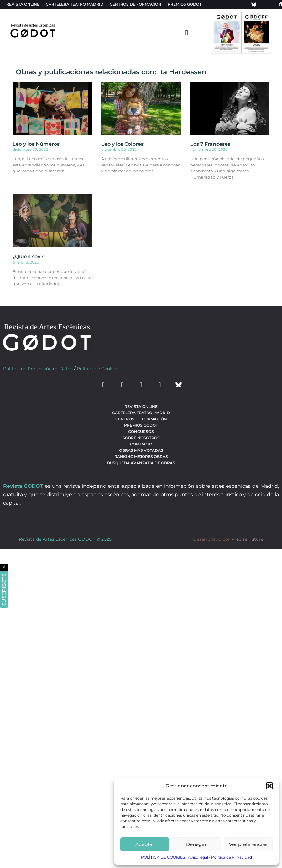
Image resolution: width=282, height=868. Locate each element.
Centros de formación (136, 4)
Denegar (196, 844)
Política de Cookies (98, 369)
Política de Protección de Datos (38, 369)
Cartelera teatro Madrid (75, 4)
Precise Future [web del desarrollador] (247, 539)
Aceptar (145, 844)
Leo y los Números (36, 144)
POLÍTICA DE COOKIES (163, 857)
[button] (269, 786)
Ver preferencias (248, 844)
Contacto (141, 444)
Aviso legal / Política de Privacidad (220, 857)
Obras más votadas (141, 450)
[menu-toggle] (187, 33)
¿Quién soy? (28, 257)
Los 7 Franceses (210, 144)
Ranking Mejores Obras (141, 457)
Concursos (141, 431)
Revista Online (23, 4)
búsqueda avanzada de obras (141, 463)
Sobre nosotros (141, 438)
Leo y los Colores (122, 144)
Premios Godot (185, 4)
